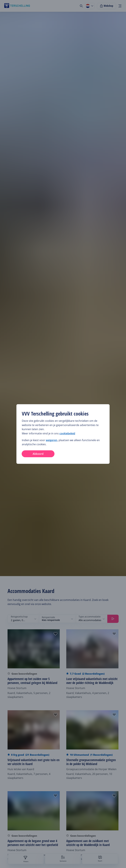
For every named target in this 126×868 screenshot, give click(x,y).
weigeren (52, 440)
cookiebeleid (67, 433)
